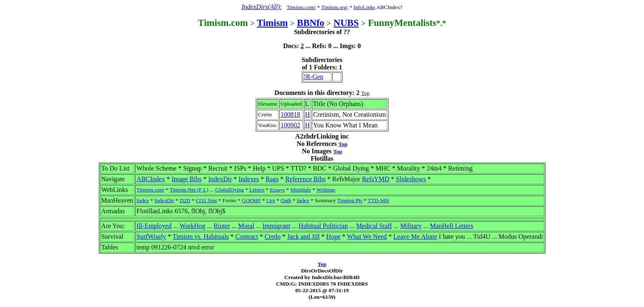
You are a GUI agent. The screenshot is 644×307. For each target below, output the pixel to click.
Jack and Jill (303, 237)
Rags (272, 179)
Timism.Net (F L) (189, 190)
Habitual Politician (323, 226)
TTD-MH (378, 200)
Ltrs (270, 200)
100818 (290, 114)
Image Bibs (187, 179)
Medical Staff (374, 226)
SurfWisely (151, 237)
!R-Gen (313, 77)
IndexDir (220, 179)
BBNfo (311, 23)
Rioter (222, 226)
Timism (272, 23)
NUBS (346, 23)
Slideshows (411, 179)
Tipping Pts (350, 200)
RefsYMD (376, 179)
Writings (326, 190)
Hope (333, 237)
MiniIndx (301, 190)
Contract (247, 237)
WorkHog (192, 226)
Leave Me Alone (415, 237)
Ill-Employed (154, 226)
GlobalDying (230, 190)
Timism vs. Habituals (201, 237)
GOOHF (251, 200)
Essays (277, 190)
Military (411, 226)
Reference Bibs (306, 179)
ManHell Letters (452, 226)
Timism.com (150, 190)
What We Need (367, 237)
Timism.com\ (301, 7)
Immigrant (276, 226)
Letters (257, 190)
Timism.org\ (335, 7)
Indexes (249, 179)
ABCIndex (151, 179)
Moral (246, 226)
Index (143, 200)
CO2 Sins (206, 200)
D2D (185, 200)
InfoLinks (365, 7)
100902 (290, 125)
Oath (286, 200)
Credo (273, 237)
